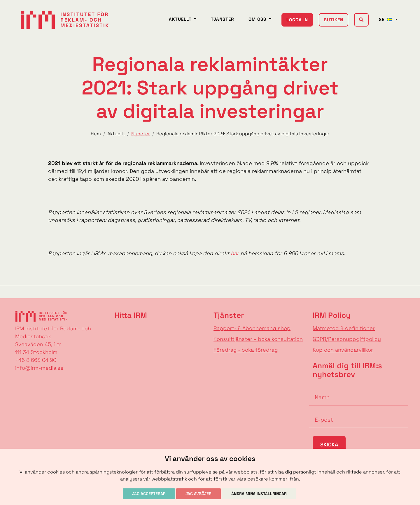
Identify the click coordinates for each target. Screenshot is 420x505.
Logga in (297, 20)
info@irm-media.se (39, 368)
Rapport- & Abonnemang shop (252, 328)
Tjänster (222, 19)
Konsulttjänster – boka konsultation (258, 339)
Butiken (334, 20)
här (234, 253)
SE (386, 19)
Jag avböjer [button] (198, 494)
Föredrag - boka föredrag (246, 350)
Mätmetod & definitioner (344, 328)
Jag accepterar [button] (149, 494)
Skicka (329, 444)
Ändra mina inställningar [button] (259, 494)
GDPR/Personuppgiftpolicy (347, 339)
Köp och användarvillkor (343, 350)
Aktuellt (181, 19)
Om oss (258, 19)
